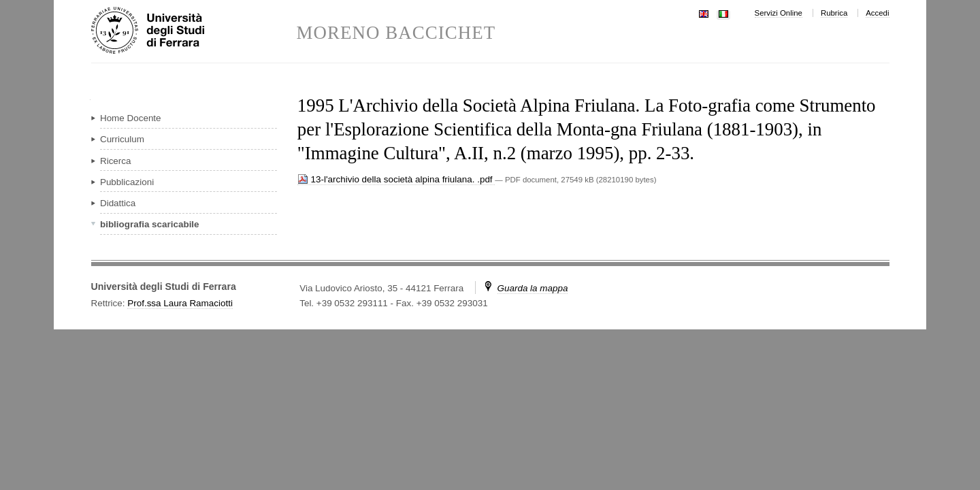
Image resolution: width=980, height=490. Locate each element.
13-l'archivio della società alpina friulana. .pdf (396, 179)
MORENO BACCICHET (396, 33)
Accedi (877, 13)
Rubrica (834, 13)
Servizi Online (779, 13)
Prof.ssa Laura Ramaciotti (180, 303)
